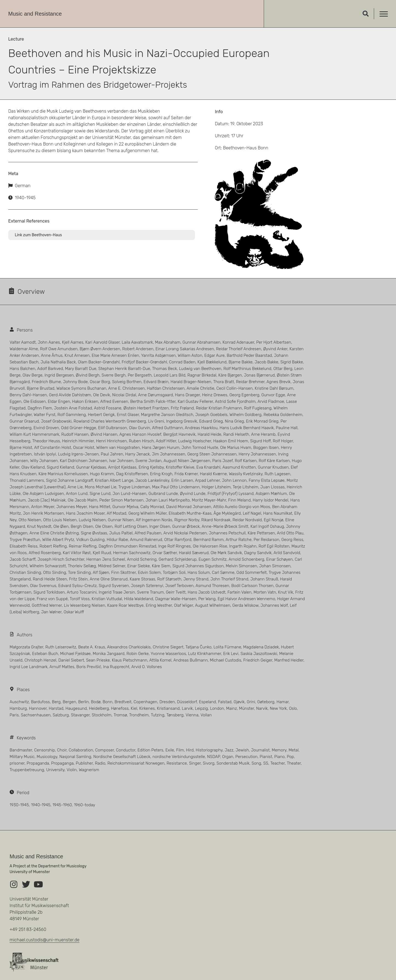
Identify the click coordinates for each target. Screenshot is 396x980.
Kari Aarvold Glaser (103, 342)
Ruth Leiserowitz (61, 647)
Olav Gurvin (140, 428)
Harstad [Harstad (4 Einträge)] (56, 708)
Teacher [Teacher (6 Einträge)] (278, 763)
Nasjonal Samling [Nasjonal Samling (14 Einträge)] (75, 757)
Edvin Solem (149, 572)
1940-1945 (25, 198)
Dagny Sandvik (258, 553)
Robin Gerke (138, 654)
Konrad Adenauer (239, 342)
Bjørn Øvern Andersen (100, 349)
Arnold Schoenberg (246, 559)
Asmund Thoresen (212, 586)
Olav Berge (32, 375)
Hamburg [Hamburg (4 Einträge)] (18, 708)
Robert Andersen (138, 349)
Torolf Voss (80, 599)
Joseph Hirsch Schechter (61, 559)
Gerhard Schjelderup (177, 559)
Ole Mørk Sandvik (226, 553)
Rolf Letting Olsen (131, 526)
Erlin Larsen (182, 480)
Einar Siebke (139, 566)
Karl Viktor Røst (77, 553)
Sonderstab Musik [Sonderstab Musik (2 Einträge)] (233, 763)
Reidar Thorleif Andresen (239, 349)
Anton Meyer (43, 507)
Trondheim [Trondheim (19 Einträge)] (139, 715)
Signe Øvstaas (94, 533)
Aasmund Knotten (239, 467)
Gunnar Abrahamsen (201, 342)
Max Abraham (168, 342)
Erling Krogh (161, 474)
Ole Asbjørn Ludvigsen (43, 494)
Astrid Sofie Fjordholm (235, 401)
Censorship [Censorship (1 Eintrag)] (45, 750)
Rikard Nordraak (216, 520)
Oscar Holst (84, 448)
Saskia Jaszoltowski (259, 654)
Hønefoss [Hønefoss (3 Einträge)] (120, 708)
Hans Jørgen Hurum (161, 448)
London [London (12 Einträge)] (217, 708)
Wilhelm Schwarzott (48, 566)
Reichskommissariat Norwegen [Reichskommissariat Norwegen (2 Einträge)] (136, 763)
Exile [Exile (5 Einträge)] (170, 750)
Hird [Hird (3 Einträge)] (190, 750)
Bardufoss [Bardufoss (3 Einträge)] (40, 702)
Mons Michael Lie (101, 487)
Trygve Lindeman (134, 487)
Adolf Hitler (166, 441)
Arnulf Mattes (62, 667)
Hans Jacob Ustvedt (206, 592)
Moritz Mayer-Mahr (209, 500)
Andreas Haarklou (201, 428)
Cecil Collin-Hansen (235, 388)
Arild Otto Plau (290, 533)
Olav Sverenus (43, 586)
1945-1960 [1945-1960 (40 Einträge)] (62, 805)
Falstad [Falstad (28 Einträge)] (225, 702)
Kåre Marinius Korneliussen (63, 474)
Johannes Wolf (274, 605)
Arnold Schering (142, 559)
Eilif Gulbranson (112, 428)
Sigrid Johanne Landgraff (69, 480)
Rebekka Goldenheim (283, 415)
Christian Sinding (25, 572)
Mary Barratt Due (81, 369)
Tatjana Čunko (198, 647)
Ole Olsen (104, 526)
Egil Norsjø (273, 520)
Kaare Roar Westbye (126, 605)
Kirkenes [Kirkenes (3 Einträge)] (147, 708)
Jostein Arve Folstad (73, 408)
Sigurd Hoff (260, 441)
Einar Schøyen (279, 559)
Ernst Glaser (128, 415)
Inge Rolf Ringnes (175, 546)
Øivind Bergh (88, 375)
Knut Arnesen (77, 355)
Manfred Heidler (289, 660)
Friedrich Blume (46, 382)
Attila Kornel (160, 660)
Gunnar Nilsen (121, 520)
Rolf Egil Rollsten (274, 546)
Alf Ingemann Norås (154, 520)
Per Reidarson (266, 540)
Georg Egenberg (244, 395)
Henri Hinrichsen (111, 441)
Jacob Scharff (23, 559)
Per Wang (207, 599)
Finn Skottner (124, 572)
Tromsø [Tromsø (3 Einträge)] (120, 715)
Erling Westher (159, 605)
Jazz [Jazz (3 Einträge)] (229, 750)
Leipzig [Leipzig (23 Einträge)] (202, 708)
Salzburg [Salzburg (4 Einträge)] (61, 715)
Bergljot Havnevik (179, 434)
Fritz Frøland (182, 408)
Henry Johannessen (257, 454)
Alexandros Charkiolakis (129, 647)
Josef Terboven (179, 586)
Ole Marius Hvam (236, 448)
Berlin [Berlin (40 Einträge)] (84, 702)
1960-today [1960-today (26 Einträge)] (85, 805)
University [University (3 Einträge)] (55, 770)
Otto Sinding (54, 572)
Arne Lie (75, 487)
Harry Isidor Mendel (271, 500)
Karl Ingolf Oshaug (267, 526)
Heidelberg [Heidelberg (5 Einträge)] (99, 708)
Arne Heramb (263, 434)
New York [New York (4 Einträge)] (278, 708)
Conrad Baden (182, 362)
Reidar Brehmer (250, 382)
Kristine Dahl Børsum (274, 388)
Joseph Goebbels (211, 415)
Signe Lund (100, 494)
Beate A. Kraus (92, 647)
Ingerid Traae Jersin (117, 592)
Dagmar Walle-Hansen (176, 599)
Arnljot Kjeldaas (122, 467)
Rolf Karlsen (246, 461)
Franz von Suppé (52, 599)
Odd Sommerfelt (252, 572)
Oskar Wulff (74, 612)
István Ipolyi (45, 454)
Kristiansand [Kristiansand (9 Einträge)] (168, 708)
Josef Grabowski (56, 421)
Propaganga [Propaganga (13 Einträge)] (62, 763)
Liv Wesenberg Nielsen (84, 605)
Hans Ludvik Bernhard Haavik (247, 428)
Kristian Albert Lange (114, 480)
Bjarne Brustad (41, 388)
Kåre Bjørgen (230, 375)
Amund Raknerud (146, 540)
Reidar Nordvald (247, 520)
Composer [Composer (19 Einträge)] (104, 750)
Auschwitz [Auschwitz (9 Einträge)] (19, 702)
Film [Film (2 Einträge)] (180, 750)
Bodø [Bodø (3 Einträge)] (96, 702)
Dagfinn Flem (40, 408)
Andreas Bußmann (191, 660)
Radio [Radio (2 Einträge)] (100, 763)
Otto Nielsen (30, 520)
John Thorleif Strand (229, 579)
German (23, 186)
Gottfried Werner (47, 605)
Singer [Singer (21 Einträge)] (195, 763)
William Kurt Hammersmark (34, 434)
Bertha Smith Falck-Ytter (153, 401)
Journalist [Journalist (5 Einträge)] (260, 750)
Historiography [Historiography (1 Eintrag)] (209, 750)
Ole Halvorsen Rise (210, 546)
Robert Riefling (53, 546)
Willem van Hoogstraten (118, 448)
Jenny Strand (196, 579)
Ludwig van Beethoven (200, 369)
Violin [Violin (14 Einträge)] (72, 770)
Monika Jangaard (108, 654)
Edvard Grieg (211, 421)
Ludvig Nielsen (92, 520)
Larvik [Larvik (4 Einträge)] (187, 708)
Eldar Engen (59, 401)
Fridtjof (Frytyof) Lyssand (231, 494)
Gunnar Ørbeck (186, 526)
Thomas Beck (164, 369)
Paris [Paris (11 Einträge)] (14, 715)
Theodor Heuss (46, 441)
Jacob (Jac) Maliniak (47, 500)
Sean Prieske (98, 660)
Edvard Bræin (156, 382)
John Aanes (49, 342)
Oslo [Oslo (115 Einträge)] (293, 708)
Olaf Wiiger (183, 605)
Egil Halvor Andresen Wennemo (246, 599)
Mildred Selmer (112, 566)
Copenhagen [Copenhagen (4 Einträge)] (146, 702)
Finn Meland (239, 500)
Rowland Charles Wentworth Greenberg (110, 421)
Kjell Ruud (102, 553)
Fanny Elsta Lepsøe (267, 480)
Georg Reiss (292, 540)
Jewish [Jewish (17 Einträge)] (242, 750)
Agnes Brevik (279, 382)
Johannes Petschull (227, 533)
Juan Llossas (273, 487)
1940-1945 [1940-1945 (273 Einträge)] (41, 805)
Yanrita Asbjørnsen (158, 355)
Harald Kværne (213, 474)
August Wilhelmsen (213, 605)
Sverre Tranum (150, 592)
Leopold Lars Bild (170, 375)
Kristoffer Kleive (180, 467)
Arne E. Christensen (127, 388)
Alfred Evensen (114, 401)
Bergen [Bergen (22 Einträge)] (69, 702)
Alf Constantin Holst (53, 448)
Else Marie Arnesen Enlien (115, 355)
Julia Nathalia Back (58, 362)
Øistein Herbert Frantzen (146, 408)
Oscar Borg (100, 382)
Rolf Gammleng (72, 415)
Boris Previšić (89, 667)
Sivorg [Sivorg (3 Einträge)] (209, 763)
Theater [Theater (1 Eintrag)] (294, 763)
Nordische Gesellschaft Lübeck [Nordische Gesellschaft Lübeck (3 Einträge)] (122, 757)
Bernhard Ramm (209, 540)
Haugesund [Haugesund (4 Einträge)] (76, 708)
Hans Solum (199, 572)
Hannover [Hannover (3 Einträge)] (38, 708)
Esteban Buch (45, 654)
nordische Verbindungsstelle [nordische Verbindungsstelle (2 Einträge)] (179, 757)
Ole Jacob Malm (82, 500)
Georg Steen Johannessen (212, 454)
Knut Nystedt (39, 526)
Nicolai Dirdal (124, 395)
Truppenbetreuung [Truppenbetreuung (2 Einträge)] (27, 770)
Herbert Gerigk (101, 415)
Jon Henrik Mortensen (44, 513)
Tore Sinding (79, 572)
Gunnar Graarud (24, 421)
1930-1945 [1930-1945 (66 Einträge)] (19, 805)
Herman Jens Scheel (106, 559)
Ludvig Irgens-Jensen (78, 454)
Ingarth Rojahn (243, 546)
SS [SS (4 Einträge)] (266, 763)
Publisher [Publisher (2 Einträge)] (84, 763)
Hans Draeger (187, 395)
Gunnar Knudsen (273, 467)
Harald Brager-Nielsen (191, 382)
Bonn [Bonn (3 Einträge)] (108, 702)
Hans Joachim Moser (85, 513)
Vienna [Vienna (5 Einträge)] (192, 715)
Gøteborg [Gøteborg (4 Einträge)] (266, 702)
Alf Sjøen (101, 572)
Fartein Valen (240, 592)
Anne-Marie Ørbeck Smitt (225, 526)
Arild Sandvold (287, 553)
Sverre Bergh (114, 375)
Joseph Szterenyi (147, 586)
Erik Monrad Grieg (262, 421)
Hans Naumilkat (278, 513)
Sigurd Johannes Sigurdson (198, 566)
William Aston (190, 355)
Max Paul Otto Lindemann (176, 487)
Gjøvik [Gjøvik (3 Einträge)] (239, 702)
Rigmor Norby (187, 520)
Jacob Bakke (266, 362)
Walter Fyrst (45, 415)
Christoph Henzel (40, 660)
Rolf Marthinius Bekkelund (247, 369)
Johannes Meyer (72, 507)
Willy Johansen (44, 461)
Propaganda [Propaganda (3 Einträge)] (38, 763)
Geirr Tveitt (176, 592)
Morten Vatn (265, 592)
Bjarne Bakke (241, 362)
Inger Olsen (160, 526)
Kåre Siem (161, 566)
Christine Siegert (168, 647)
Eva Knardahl (208, 467)
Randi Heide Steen (50, 579)
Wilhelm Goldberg (246, 415)
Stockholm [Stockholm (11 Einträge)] (102, 715)
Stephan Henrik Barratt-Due (124, 369)
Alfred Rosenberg (45, 553)
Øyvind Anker (275, 349)
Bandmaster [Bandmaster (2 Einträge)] (21, 750)
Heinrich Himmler (78, 441)
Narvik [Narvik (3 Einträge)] (262, 708)
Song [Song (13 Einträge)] (256, 763)
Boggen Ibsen (266, 448)
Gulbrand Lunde (163, 494)
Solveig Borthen (127, 382)
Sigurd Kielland (61, 467)
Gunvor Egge (273, 395)
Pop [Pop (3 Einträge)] (290, 757)
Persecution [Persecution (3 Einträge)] (246, 757)
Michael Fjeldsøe (75, 654)
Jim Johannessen (169, 454)
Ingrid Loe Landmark (28, 667)
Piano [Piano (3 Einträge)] (280, 757)
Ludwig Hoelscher (195, 441)
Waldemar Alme (24, 349)
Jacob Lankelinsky (152, 480)
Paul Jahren (112, 454)
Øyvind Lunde (193, 494)
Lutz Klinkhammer (205, 654)
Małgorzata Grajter (26, 647)
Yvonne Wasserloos (168, 654)
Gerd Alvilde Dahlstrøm (70, 395)
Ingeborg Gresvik (182, 421)
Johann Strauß (264, 579)
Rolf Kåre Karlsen (274, 461)
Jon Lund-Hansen (130, 494)
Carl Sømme (223, 572)
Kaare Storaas (142, 579)
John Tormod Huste (200, 448)
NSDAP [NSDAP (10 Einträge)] (213, 757)
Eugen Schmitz (213, 559)
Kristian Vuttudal (107, 599)
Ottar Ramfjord (178, 540)
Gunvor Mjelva (125, 507)
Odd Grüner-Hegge (79, 428)
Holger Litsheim (216, 487)
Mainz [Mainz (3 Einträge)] (232, 708)
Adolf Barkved (50, 369)
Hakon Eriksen (85, 401)
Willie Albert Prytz (58, 540)
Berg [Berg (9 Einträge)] (56, 702)
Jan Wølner (51, 612)
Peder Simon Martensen (122, 500)
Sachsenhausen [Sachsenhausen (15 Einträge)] (36, 715)
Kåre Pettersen (261, 533)
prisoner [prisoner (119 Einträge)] (17, 763)
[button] (366, 14)
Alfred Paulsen (148, 533)
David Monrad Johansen (189, 507)
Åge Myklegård (227, 513)
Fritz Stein (78, 579)
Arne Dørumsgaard (155, 395)
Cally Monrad (152, 507)
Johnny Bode (75, 382)
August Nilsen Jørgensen (187, 461)
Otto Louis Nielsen (60, 520)
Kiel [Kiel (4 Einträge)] (134, 708)
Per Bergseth (140, 375)
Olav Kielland (33, 467)
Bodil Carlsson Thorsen (252, 586)
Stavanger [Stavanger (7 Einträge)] (80, 715)
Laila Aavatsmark (137, 342)
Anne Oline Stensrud (109, 579)
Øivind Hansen (104, 434)
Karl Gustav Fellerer (195, 401)
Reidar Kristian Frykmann (219, 408)
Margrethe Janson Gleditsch (167, 415)
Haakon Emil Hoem (230, 441)
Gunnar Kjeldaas (91, 467)
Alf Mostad (117, 513)
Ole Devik (102, 395)
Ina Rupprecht (116, 667)
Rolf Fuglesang (258, 408)
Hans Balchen (22, 369)
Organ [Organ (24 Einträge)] (228, 757)
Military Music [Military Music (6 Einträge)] (22, 757)
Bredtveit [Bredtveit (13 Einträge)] (123, 702)
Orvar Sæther (165, 553)
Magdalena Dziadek (261, 647)
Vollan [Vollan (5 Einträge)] (206, 715)
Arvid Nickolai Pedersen (185, 533)
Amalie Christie (200, 388)
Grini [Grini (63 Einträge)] (251, 702)
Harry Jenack (137, 454)
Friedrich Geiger (258, 660)
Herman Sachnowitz (132, 553)
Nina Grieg (234, 421)
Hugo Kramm (102, 474)
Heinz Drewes (215, 395)
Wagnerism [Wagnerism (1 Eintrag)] (89, 770)
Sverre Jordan (148, 461)
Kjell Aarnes (73, 342)
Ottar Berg (283, 369)
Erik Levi (231, 654)
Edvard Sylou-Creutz (78, 586)
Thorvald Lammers (27, 480)
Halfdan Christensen (166, 388)
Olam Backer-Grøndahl (99, 362)
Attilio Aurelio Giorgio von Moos (242, 507)
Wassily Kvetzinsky (246, 474)
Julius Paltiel (121, 533)
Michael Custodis (226, 660)
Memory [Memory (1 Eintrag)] (279, 750)
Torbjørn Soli (174, 572)
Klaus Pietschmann (130, 660)
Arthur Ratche (239, 540)
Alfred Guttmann (167, 428)
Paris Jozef (223, 461)
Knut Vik (285, 592)
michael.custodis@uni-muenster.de (45, 940)
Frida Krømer (186, 474)
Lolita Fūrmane (227, 647)
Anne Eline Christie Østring (54, 533)
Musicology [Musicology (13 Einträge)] (47, 757)
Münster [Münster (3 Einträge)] (247, 708)
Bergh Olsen (82, 526)
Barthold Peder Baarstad (249, 355)
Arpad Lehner (207, 480)
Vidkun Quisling (90, 540)
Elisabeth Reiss (24, 546)
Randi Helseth (236, 434)
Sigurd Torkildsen (49, 592)
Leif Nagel (252, 513)
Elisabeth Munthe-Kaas (190, 513)
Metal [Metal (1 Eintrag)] (294, 750)
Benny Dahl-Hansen (28, 395)
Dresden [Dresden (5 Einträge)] (167, 702)
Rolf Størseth (169, 579)
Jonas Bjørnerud (259, 375)
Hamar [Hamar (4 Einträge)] (283, 702)
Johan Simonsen (275, 566)
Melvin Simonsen (241, 566)
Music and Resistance (35, 14)
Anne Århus (52, 355)
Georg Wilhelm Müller (148, 513)
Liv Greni (156, 421)
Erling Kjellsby (151, 467)
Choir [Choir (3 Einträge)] (62, 750)
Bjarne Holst (21, 448)
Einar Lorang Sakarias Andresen (185, 349)
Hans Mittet (100, 507)
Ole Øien (61, 526)
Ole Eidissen (35, 401)
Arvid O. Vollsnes (147, 667)
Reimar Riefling (83, 546)
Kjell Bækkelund (212, 362)
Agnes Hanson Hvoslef (140, 434)
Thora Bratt (223, 382)
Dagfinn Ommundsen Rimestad (127, 546)
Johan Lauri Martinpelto (168, 500)
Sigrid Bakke (292, 362)
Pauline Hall (287, 428)
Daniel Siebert (71, 660)
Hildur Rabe (117, 540)
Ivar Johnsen (121, 461)
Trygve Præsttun (25, 540)
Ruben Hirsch (141, 441)
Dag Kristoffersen (132, 474)
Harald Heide (209, 434)
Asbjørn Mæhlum (271, 494)
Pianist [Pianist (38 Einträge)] (266, 757)
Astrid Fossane (108, 408)
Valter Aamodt (23, 342)
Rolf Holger (283, 441)
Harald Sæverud (194, 553)
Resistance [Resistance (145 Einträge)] (177, 763)
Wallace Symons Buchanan (81, 388)
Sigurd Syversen (114, 586)
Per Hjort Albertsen (274, 342)
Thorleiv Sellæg (82, 566)
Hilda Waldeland (139, 599)
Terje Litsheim (245, 487)
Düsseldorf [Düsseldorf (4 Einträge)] (187, 702)
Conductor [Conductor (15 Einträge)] (126, 750)
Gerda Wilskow (245, 605)
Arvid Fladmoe (271, 401)
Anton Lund (77, 494)
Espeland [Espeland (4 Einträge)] (207, 702)
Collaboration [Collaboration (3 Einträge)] (81, 750)
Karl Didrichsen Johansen (84, 461)
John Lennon (234, 480)
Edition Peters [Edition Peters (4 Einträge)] (150, 750)
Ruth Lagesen (277, 474)
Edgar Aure (214, 355)
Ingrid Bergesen (59, 375)
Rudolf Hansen (75, 434)
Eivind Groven (46, 428)
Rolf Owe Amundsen (59, 349)
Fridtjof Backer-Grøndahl (144, 362)
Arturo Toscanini (82, 592)
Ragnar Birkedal (202, 375)
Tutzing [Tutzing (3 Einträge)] (158, 715)
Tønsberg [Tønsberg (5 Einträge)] (175, 715)
